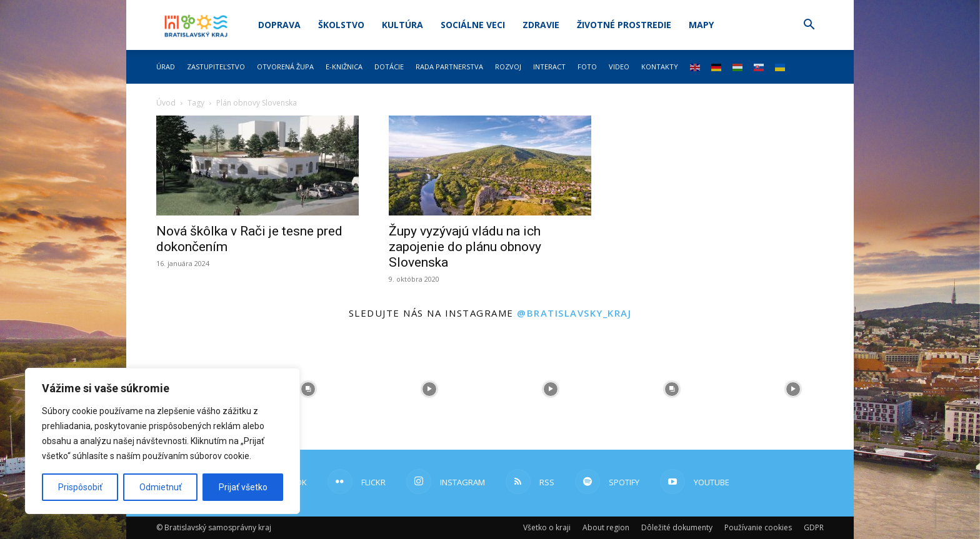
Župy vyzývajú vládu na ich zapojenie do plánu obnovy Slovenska (465, 247)
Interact (549, 67)
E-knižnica (344, 67)
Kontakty (660, 67)
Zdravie (541, 25)
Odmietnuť (161, 487)
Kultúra (402, 25)
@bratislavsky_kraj (574, 313)
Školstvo (341, 25)
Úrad (166, 67)
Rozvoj (508, 67)
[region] (162, 441)
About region (606, 527)
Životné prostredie (624, 25)
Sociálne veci (473, 25)
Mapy (701, 25)
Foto (587, 67)
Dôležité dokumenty (677, 527)
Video (619, 67)
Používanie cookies (758, 527)
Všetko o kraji (547, 527)
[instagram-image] (308, 389)
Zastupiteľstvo (216, 67)
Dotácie (389, 67)
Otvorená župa (285, 67)
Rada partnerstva (449, 67)
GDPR (814, 527)
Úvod (166, 103)
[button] (809, 26)
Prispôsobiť (80, 487)
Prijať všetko (243, 487)
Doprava (279, 25)
